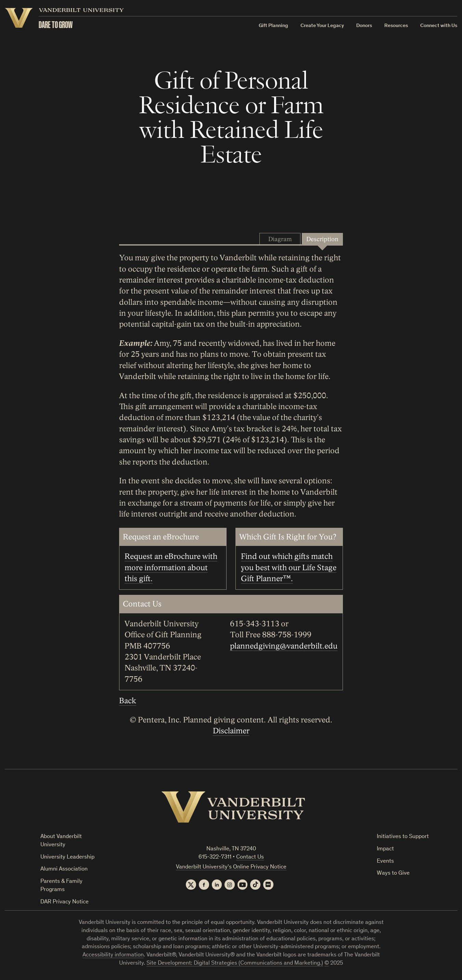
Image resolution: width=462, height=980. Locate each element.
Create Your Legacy (323, 26)
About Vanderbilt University (61, 841)
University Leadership (67, 857)
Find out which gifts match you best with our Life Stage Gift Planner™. (289, 568)
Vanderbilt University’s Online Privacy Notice (231, 867)
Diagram (280, 239)
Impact (385, 849)
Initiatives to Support (403, 837)
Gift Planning (274, 26)
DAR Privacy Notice (65, 902)
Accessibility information (113, 956)
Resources (396, 26)
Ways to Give (393, 873)
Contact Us (250, 857)
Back (128, 701)
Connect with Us (439, 26)
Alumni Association (64, 869)
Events (385, 861)
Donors (364, 26)
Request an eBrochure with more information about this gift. (171, 568)
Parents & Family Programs (61, 886)
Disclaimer (231, 731)
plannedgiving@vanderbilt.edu (284, 646)
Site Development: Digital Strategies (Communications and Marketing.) (235, 963)
